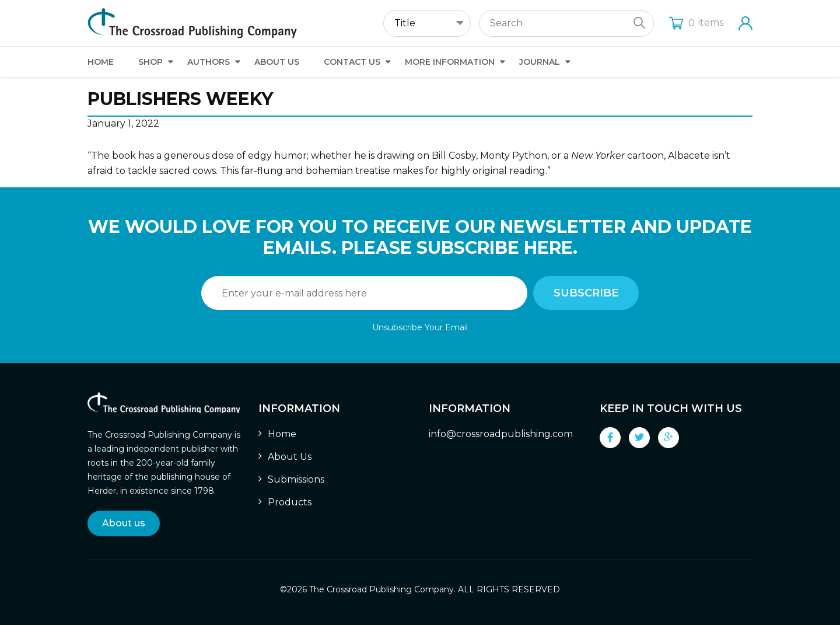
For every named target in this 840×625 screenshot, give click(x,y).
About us (124, 523)
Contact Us (352, 62)
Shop (150, 62)
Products (290, 502)
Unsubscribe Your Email (420, 327)
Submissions (296, 479)
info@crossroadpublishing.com (501, 434)
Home (101, 62)
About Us (277, 62)
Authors (209, 62)
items (696, 22)
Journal (540, 62)
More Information (450, 62)
